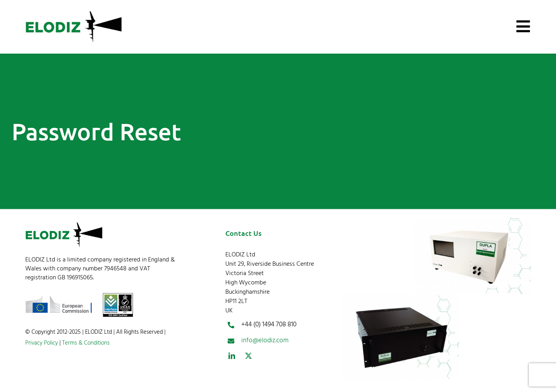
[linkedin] (232, 356)
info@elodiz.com (265, 341)
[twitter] (248, 356)
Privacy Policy (42, 343)
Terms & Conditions (85, 343)
